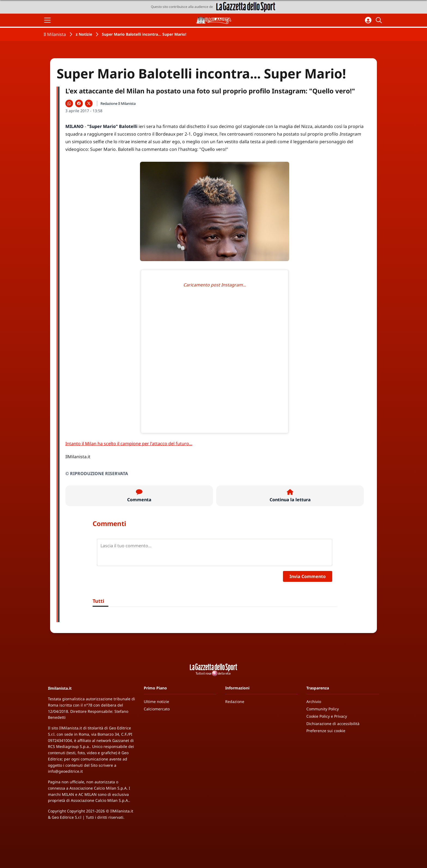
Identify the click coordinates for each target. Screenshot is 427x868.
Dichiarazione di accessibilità (333, 724)
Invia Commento (308, 576)
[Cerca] (380, 20)
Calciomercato (157, 709)
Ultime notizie (156, 702)
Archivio (314, 702)
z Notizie (84, 34)
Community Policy (323, 709)
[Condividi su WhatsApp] (69, 103)
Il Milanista (55, 34)
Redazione (235, 702)
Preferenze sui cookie (326, 731)
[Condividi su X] (89, 103)
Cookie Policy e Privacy (327, 716)
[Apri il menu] (47, 20)
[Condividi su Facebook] (79, 103)
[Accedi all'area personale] (368, 20)
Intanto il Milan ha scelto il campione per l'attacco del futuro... (129, 444)
